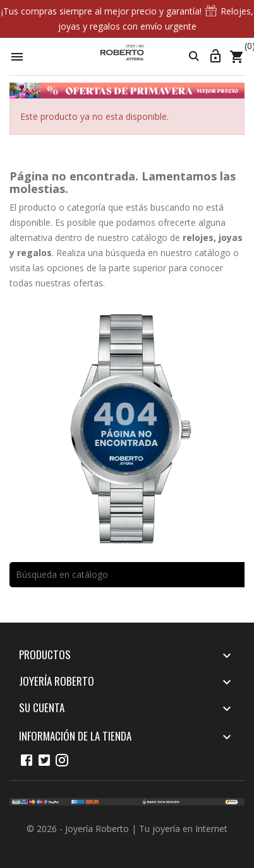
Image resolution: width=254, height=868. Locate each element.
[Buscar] (127, 575)
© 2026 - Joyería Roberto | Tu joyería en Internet (127, 829)
